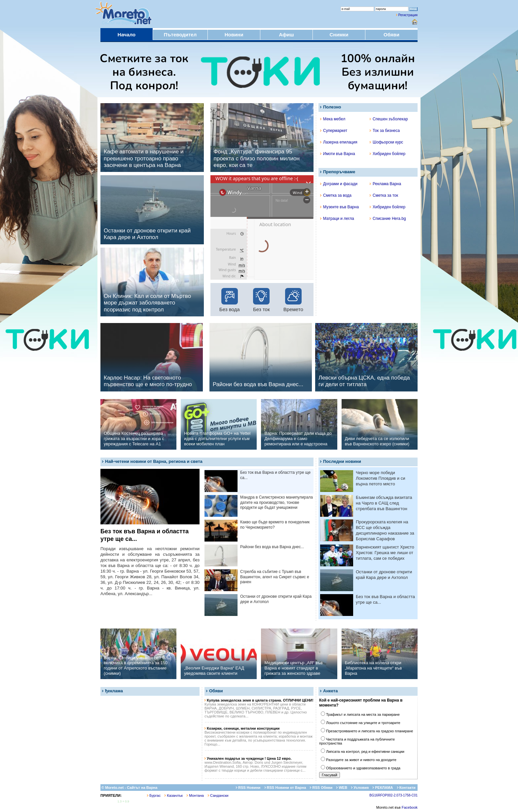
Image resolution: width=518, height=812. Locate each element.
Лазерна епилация (339, 142)
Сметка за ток (384, 195)
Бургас (154, 795)
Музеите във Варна (339, 207)
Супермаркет (334, 131)
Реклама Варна (385, 184)
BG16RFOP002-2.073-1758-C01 (393, 795)
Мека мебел (333, 119)
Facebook (410, 807)
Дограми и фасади (339, 184)
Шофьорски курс (386, 142)
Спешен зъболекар (389, 119)
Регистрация (408, 15)
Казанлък (174, 795)
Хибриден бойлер (388, 154)
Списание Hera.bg (388, 219)
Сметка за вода (336, 195)
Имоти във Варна (338, 154)
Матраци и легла (337, 219)
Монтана (195, 795)
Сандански (218, 795)
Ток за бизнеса (385, 131)
